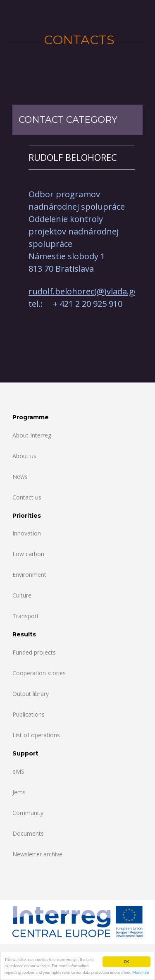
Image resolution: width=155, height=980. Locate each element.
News (20, 477)
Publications (29, 714)
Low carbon (28, 554)
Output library (31, 694)
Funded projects (34, 652)
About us (24, 456)
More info (141, 973)
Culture (22, 595)
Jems (19, 792)
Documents (28, 833)
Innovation (27, 533)
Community (28, 813)
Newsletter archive (37, 854)
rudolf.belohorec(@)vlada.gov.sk (91, 291)
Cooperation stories (39, 673)
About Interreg (32, 435)
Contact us (27, 497)
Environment (29, 575)
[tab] (82, 157)
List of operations (36, 735)
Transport (26, 616)
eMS (18, 771)
